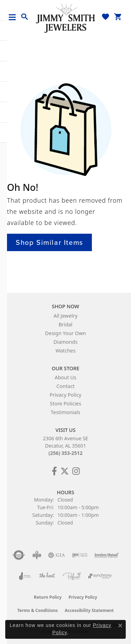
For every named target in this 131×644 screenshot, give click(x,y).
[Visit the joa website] (25, 576)
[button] (25, 17)
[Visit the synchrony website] (100, 576)
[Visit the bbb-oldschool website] (37, 555)
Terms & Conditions (37, 610)
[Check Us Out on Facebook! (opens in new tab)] (54, 471)
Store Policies (66, 404)
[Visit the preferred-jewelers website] (72, 576)
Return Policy (48, 597)
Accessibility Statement (89, 610)
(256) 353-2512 (66, 453)
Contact (65, 386)
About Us (66, 377)
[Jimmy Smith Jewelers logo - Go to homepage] (66, 18)
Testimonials (65, 412)
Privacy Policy (65, 395)
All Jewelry (65, 316)
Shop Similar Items (49, 242)
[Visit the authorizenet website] (19, 555)
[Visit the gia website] (57, 555)
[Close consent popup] (120, 626)
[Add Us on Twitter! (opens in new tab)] (65, 471)
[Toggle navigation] (15, 17)
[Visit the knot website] (47, 576)
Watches (65, 351)
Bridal (66, 324)
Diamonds (65, 342)
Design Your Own (65, 333)
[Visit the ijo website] (80, 555)
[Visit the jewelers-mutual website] (106, 555)
